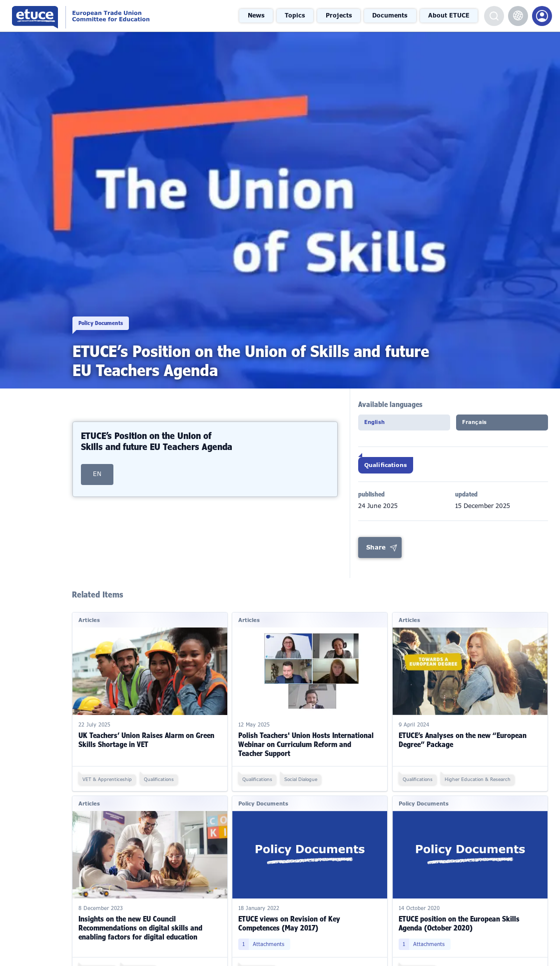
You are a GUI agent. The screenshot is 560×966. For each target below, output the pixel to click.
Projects (341, 15)
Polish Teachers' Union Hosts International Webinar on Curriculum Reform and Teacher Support (306, 750)
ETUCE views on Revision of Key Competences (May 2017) (289, 929)
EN (97, 459)
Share (376, 554)
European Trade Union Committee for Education (104, 16)
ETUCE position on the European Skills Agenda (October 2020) (459, 929)
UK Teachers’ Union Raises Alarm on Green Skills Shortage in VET (146, 746)
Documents (391, 15)
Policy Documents (109, 314)
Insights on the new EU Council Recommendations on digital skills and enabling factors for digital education (140, 934)
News (260, 15)
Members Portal (542, 16)
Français (479, 425)
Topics (299, 15)
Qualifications (390, 469)
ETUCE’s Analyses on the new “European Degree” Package (463, 746)
